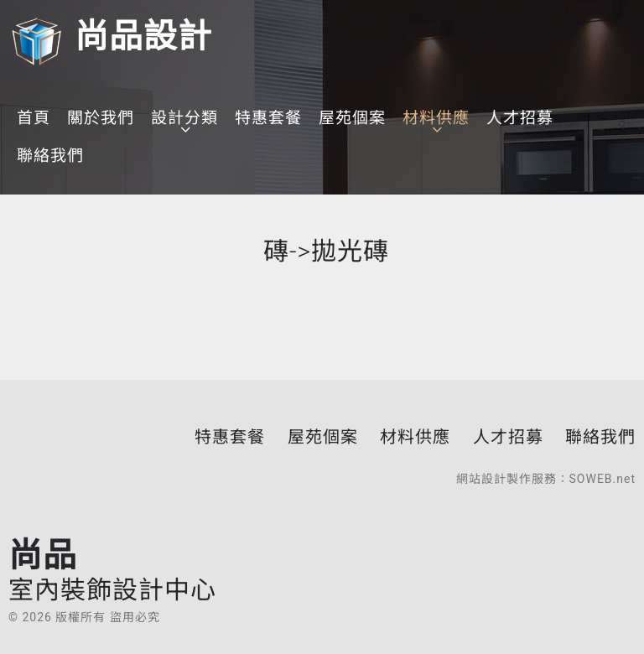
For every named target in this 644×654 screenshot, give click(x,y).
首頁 (34, 118)
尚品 (112, 569)
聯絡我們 (50, 156)
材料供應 (436, 118)
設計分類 (184, 118)
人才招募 (520, 118)
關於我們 (101, 118)
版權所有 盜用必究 (107, 617)
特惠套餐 (268, 118)
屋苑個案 (352, 118)
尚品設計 (110, 36)
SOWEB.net (602, 479)
